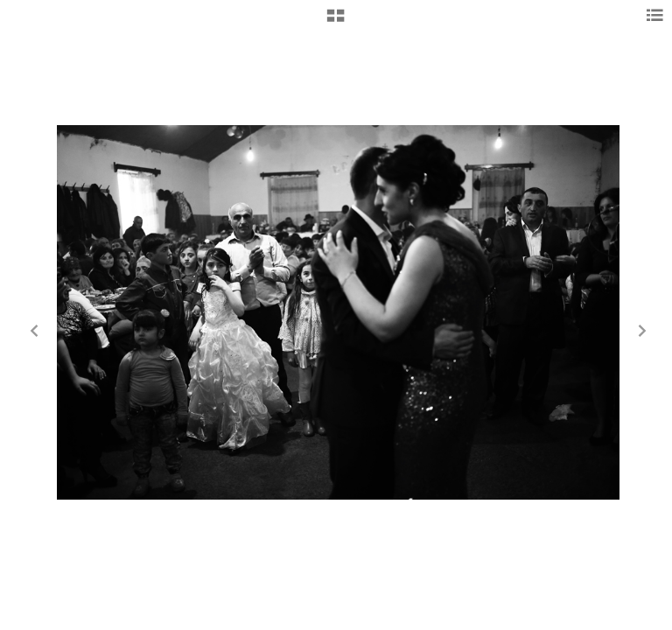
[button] (336, 22)
